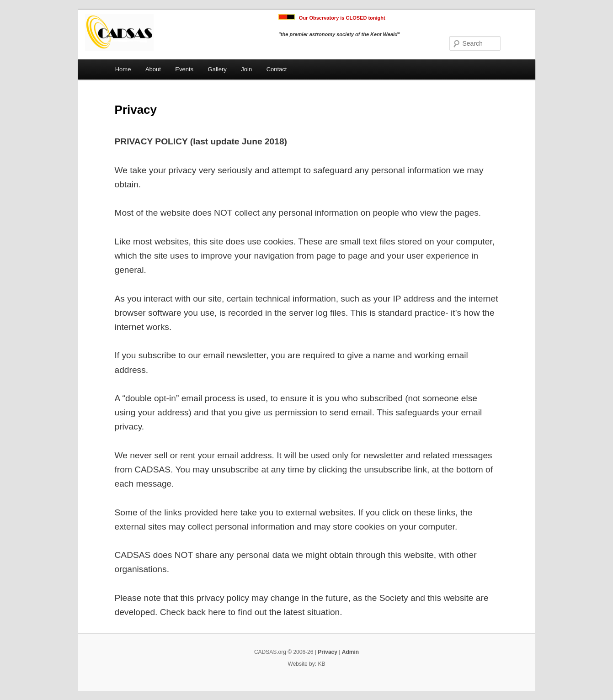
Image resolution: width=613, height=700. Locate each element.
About (153, 69)
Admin (350, 652)
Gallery (217, 69)
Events (184, 69)
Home (123, 69)
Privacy (328, 652)
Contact (277, 69)
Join (246, 69)
